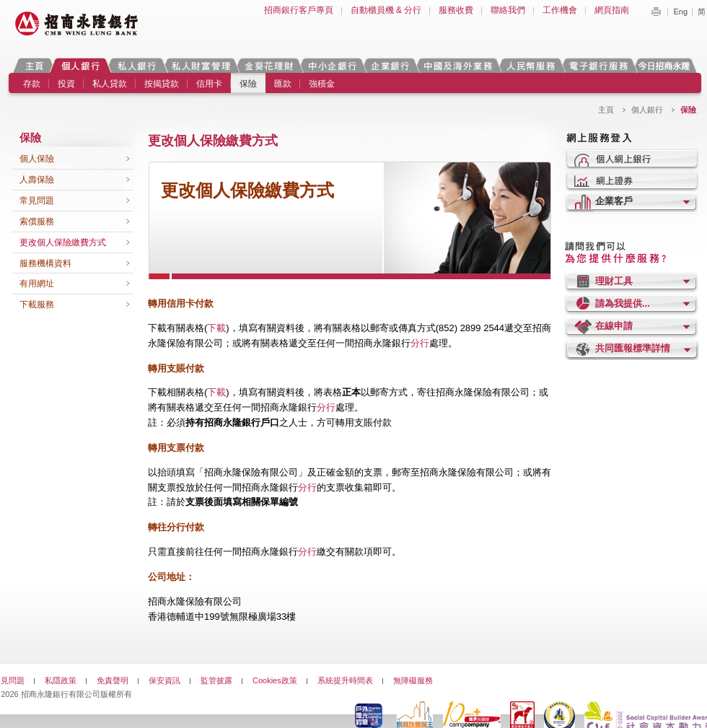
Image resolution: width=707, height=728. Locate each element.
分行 (420, 343)
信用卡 (209, 84)
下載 (216, 328)
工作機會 (560, 10)
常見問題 (37, 201)
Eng (680, 12)
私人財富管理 (201, 65)
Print (656, 12)
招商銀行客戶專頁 (299, 10)
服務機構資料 (45, 263)
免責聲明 (113, 680)
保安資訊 (164, 680)
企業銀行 (390, 65)
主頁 (34, 65)
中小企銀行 (332, 65)
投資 (66, 84)
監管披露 (216, 680)
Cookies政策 (275, 680)
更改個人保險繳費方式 (63, 242)
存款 (32, 84)
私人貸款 (110, 84)
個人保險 (37, 159)
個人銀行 (80, 65)
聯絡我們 (508, 10)
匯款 (283, 84)
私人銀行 (136, 65)
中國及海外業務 (457, 65)
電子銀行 (598, 65)
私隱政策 (61, 680)
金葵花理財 (268, 65)
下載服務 (37, 304)
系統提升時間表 (345, 680)
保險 (248, 84)
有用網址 (37, 284)
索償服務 (37, 222)
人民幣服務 (530, 65)
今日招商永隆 (667, 65)
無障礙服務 (413, 680)
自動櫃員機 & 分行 (386, 10)
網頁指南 (612, 10)
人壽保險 (37, 180)
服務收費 (456, 10)
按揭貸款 (162, 84)
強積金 (322, 84)
